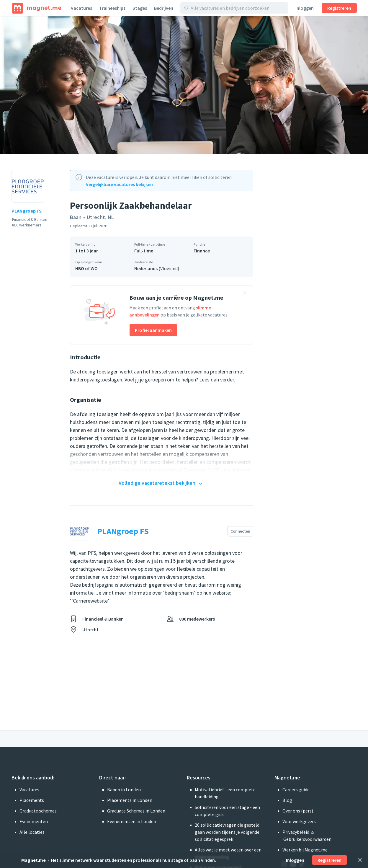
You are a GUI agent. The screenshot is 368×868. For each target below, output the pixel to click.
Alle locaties (32, 832)
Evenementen (34, 821)
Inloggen (305, 8)
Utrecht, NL (100, 217)
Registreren (339, 8)
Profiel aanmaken (153, 330)
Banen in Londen (124, 789)
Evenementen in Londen (132, 821)
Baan (76, 217)
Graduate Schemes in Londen (136, 811)
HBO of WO (86, 268)
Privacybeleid (296, 832)
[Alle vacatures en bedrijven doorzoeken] (238, 8)
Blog (287, 800)
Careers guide (296, 789)
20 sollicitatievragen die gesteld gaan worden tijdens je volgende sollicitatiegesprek (227, 832)
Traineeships (112, 8)
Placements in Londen (130, 800)
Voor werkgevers (299, 821)
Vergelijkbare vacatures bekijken (119, 184)
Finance (202, 251)
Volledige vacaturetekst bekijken (161, 483)
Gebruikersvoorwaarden (307, 839)
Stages (140, 8)
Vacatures (81, 8)
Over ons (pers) (298, 811)
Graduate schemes (38, 811)
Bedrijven (164, 8)
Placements (32, 800)
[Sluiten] (360, 860)
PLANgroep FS (27, 211)
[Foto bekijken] (184, 85)
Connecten (240, 531)
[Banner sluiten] (245, 293)
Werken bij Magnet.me (305, 850)
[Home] (37, 8)
